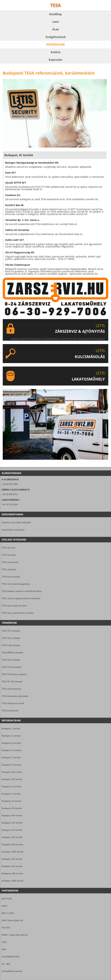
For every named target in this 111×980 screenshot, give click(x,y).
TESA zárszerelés (10, 562)
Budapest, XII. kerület (12, 808)
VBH (4, 949)
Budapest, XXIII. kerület (13, 881)
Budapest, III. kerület (11, 743)
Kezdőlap (55, 14)
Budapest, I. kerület (11, 728)
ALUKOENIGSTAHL (11, 957)
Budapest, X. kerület (11, 794)
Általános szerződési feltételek (16, 522)
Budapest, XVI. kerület (12, 837)
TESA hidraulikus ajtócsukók (15, 696)
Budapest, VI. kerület (11, 765)
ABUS (4, 906)
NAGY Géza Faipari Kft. (13, 920)
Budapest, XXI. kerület (12, 866)
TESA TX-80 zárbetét (11, 667)
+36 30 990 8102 (10, 494)
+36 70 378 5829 (10, 504)
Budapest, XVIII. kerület (13, 852)
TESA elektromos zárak (13, 703)
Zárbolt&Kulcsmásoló (12, 971)
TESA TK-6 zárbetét (11, 660)
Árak (56, 29)
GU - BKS (6, 964)
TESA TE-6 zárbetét (11, 638)
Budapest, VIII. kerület (12, 779)
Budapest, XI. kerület (11, 801)
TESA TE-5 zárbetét (11, 631)
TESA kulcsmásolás (11, 577)
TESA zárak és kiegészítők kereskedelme (21, 598)
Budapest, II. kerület (11, 736)
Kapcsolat (55, 60)
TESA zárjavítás (9, 569)
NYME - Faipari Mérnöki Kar (15, 935)
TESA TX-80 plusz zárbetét (14, 674)
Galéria (56, 52)
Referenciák (56, 45)
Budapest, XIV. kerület (12, 823)
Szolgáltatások (56, 37)
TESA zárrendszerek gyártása (16, 584)
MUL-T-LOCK (8, 913)
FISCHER (6, 928)
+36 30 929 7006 (10, 484)
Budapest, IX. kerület (11, 786)
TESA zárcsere (9, 548)
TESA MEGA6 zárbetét (12, 653)
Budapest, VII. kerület (12, 772)
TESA (4, 942)
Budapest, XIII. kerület (12, 815)
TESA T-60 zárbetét (11, 645)
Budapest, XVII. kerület (12, 844)
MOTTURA (7, 899)
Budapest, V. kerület (11, 757)
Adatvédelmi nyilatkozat (13, 530)
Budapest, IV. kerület (11, 750)
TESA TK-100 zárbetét (12, 682)
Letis (56, 22)
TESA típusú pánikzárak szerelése (18, 613)
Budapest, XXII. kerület (12, 873)
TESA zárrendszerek (11, 689)
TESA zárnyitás (9, 555)
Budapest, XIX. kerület (12, 859)
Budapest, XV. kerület (12, 830)
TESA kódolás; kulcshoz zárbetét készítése (22, 591)
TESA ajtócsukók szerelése (14, 606)
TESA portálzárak (10, 711)
